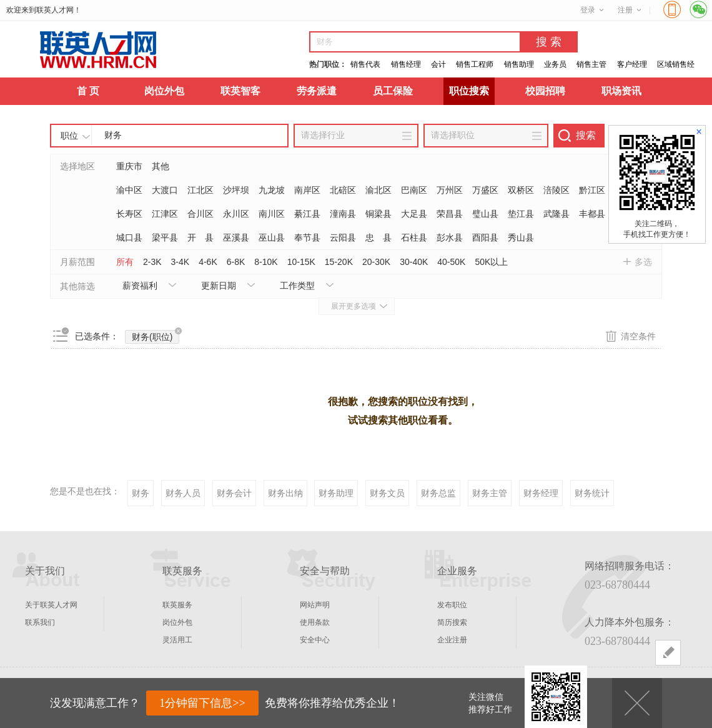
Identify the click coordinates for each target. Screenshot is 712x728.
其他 (161, 166)
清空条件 (638, 336)
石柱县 (414, 237)
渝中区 (129, 190)
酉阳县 (485, 237)
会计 (438, 64)
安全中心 (315, 640)
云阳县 (343, 237)
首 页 (88, 91)
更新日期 (219, 286)
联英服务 (177, 605)
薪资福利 (140, 286)
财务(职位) (156, 336)
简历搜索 (452, 622)
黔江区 (592, 190)
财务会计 (234, 493)
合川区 (200, 214)
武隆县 (556, 214)
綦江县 (307, 214)
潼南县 (343, 214)
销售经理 (406, 64)
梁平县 (165, 237)
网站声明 (315, 605)
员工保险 (393, 91)
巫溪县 (236, 237)
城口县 (129, 237)
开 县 (200, 237)
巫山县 (272, 237)
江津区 (165, 214)
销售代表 (365, 64)
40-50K (451, 262)
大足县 (414, 214)
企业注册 (452, 640)
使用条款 (315, 622)
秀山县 (521, 237)
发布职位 (452, 605)
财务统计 (592, 493)
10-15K (301, 262)
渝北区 (378, 190)
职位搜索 (469, 91)
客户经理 (632, 64)
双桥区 (521, 190)
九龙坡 (272, 190)
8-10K (266, 262)
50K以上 (491, 262)
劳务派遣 (317, 91)
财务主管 (490, 493)
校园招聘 (545, 91)
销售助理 (519, 64)
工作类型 (297, 286)
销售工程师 (475, 64)
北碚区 (343, 190)
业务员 (555, 64)
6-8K (236, 262)
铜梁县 (378, 214)
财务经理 (541, 493)
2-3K (152, 262)
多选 (643, 262)
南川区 (272, 214)
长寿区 (129, 214)
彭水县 (450, 237)
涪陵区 (556, 190)
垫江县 (521, 214)
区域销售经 (676, 64)
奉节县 (307, 237)
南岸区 (307, 190)
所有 (125, 262)
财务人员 (183, 493)
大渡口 (165, 190)
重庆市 (129, 166)
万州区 (450, 190)
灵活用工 (177, 640)
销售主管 (591, 64)
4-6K (208, 262)
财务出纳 (285, 493)
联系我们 (40, 622)
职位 (69, 136)
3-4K (180, 262)
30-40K (414, 262)
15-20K (339, 262)
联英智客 (240, 91)
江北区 (200, 190)
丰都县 (592, 214)
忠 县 (378, 237)
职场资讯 (621, 91)
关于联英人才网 (51, 605)
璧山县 (485, 214)
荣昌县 (450, 214)
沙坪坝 (236, 190)
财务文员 (387, 493)
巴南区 (414, 190)
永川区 (236, 214)
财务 (141, 493)
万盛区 (485, 190)
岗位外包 (164, 91)
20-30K (376, 262)
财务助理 (336, 493)
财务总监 (438, 493)
